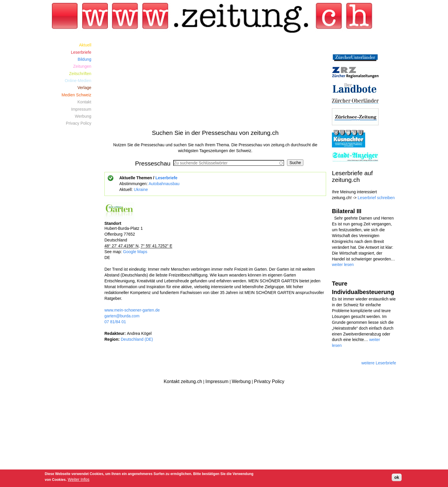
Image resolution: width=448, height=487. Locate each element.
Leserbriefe (166, 178)
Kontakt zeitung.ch (183, 381)
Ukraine (141, 189)
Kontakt (84, 102)
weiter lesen (343, 265)
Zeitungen (82, 66)
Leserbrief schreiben (376, 198)
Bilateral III (347, 211)
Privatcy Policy (269, 381)
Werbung (83, 116)
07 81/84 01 (115, 322)
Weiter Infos (78, 479)
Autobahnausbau (164, 184)
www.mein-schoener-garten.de (132, 310)
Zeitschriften (80, 74)
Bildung (84, 59)
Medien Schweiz (76, 95)
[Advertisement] (215, 82)
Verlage (84, 88)
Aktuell (85, 45)
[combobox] (229, 163)
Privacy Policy (79, 123)
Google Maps (135, 252)
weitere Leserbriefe (379, 363)
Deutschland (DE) (137, 339)
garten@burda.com (122, 316)
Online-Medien (78, 81)
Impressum (81, 109)
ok (397, 477)
